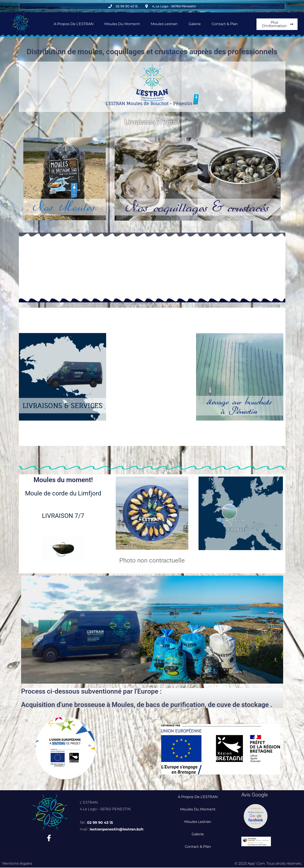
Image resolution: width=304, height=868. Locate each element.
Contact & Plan (225, 24)
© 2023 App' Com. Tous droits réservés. (268, 864)
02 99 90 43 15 (100, 823)
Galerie (195, 24)
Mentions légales (17, 864)
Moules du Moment (122, 24)
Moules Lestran (164, 24)
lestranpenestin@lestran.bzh (117, 829)
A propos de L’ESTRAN (74, 24)
